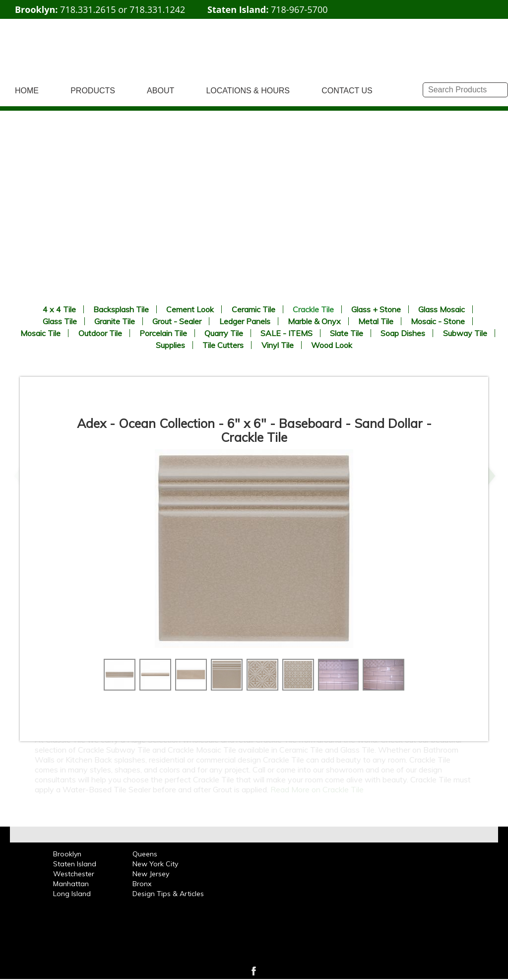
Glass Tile (60, 321)
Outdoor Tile (100, 333)
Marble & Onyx (314, 321)
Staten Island (75, 864)
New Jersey (151, 874)
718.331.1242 (157, 9)
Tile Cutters (223, 345)
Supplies (170, 345)
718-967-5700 (299, 9)
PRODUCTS (93, 91)
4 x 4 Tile (59, 309)
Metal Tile (376, 321)
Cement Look (190, 309)
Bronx (142, 884)
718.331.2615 (88, 9)
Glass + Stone (376, 309)
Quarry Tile (224, 333)
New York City (155, 864)
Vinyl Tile (278, 345)
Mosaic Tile (40, 333)
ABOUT (160, 91)
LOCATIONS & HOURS (248, 91)
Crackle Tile (313, 309)
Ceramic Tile (254, 309)
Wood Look (332, 345)
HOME (27, 91)
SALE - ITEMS (286, 333)
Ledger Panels (245, 321)
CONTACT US (347, 91)
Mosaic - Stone (438, 321)
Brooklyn (67, 854)
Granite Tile (115, 321)
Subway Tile (465, 333)
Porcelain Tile (163, 333)
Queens (145, 854)
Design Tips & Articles (168, 894)
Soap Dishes (403, 333)
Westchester (74, 874)
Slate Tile (347, 333)
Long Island (72, 894)
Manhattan (71, 884)
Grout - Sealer (177, 321)
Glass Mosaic (442, 309)
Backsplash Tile (121, 309)
